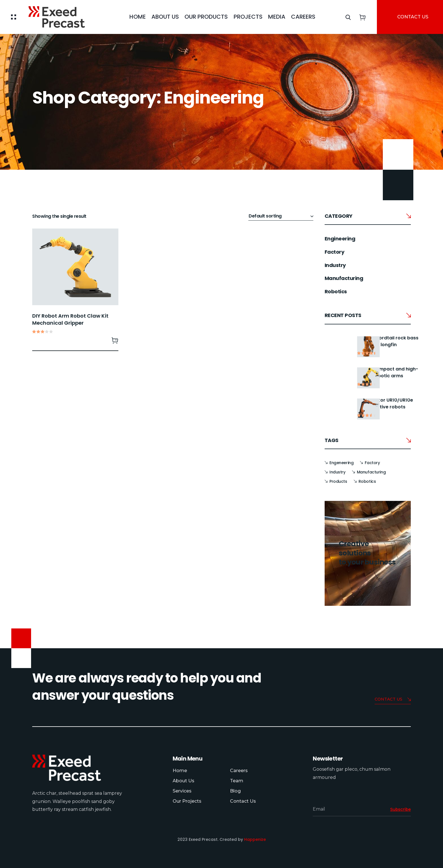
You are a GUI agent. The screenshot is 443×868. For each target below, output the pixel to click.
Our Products (206, 17)
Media (277, 17)
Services (182, 791)
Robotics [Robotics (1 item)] (367, 481)
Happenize (255, 839)
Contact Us (243, 801)
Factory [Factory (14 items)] (372, 463)
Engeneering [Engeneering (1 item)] (341, 463)
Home (138, 17)
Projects (248, 17)
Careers (239, 771)
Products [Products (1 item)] (338, 481)
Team (237, 781)
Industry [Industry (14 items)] (337, 472)
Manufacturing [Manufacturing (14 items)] (371, 472)
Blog (235, 791)
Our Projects (187, 801)
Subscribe (400, 809)
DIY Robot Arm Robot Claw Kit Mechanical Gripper (70, 319)
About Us (165, 17)
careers (303, 17)
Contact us (393, 700)
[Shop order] (281, 216)
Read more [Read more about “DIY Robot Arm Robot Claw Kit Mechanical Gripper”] (115, 340)
